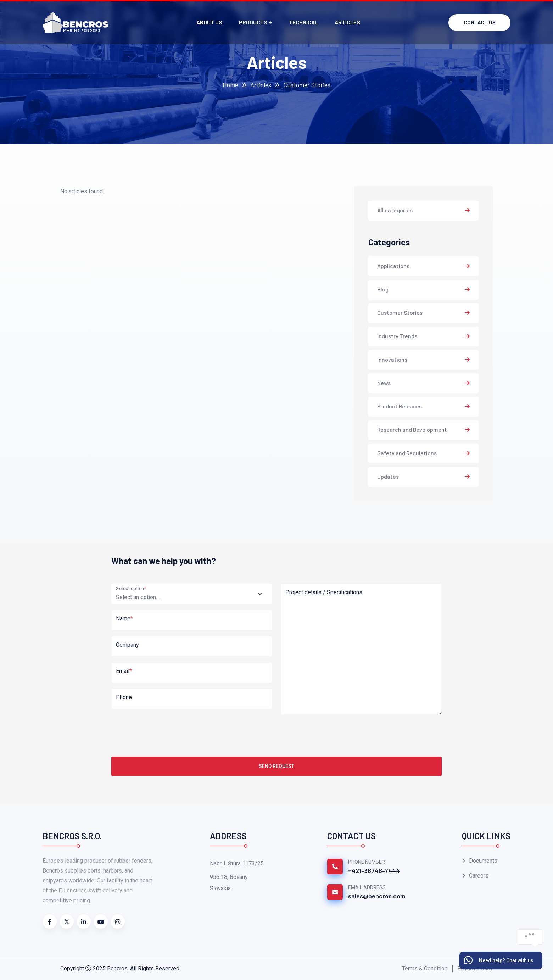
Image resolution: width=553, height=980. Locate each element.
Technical (303, 22)
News (384, 383)
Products (253, 22)
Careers (479, 876)
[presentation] (165, 734)
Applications (393, 266)
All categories (395, 210)
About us (209, 22)
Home (230, 85)
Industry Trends (397, 336)
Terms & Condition (425, 968)
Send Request (276, 766)
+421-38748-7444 (374, 870)
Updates (388, 476)
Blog (383, 289)
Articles (347, 22)
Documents (483, 861)
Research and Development (412, 430)
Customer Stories (400, 313)
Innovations (392, 359)
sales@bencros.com (377, 896)
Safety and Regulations (407, 453)
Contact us (480, 23)
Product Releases (400, 406)
